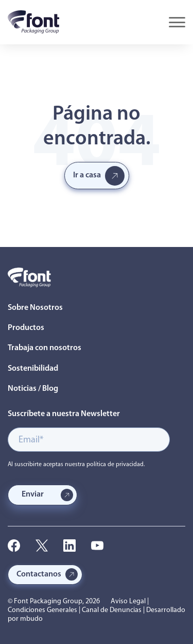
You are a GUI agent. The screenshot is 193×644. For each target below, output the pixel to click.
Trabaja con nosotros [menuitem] (45, 348)
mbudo (31, 619)
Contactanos (39, 574)
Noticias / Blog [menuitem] (33, 389)
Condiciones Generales (42, 610)
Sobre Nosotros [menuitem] (35, 308)
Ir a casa (87, 175)
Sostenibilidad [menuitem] (33, 369)
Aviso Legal (128, 601)
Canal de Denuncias (112, 610)
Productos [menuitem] (26, 328)
